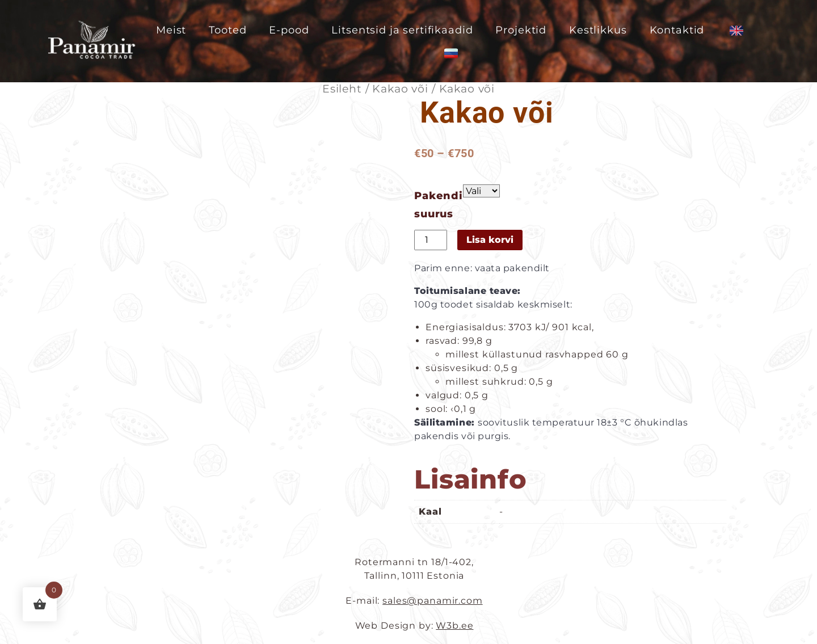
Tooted (228, 30)
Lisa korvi (490, 240)
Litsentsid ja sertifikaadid (402, 30)
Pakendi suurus (439, 205)
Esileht (342, 89)
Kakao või (400, 89)
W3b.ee (454, 626)
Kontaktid (677, 30)
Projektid (521, 30)
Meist (171, 30)
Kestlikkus (598, 30)
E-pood (289, 30)
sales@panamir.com (432, 601)
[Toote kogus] (431, 240)
